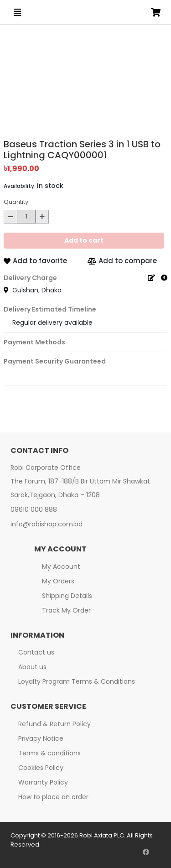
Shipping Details (67, 596)
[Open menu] (17, 12)
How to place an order (53, 797)
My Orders (58, 581)
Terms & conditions (49, 753)
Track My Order (66, 610)
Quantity (16, 202)
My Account (61, 567)
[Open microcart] (156, 12)
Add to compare (122, 261)
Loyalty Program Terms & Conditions (77, 681)
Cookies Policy (41, 768)
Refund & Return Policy (54, 724)
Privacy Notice (41, 738)
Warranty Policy (43, 782)
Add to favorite (35, 261)
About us (32, 667)
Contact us (36, 652)
